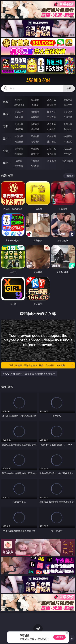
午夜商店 (35, 161)
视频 (5, 114)
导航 (5, 163)
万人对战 (51, 100)
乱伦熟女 (51, 129)
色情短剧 (35, 166)
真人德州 (35, 100)
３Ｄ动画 (68, 112)
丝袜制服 (35, 117)
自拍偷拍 (35, 112)
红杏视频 (19, 166)
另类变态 (68, 129)
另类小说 (35, 154)
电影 (5, 126)
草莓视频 (51, 161)
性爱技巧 (68, 154)
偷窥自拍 (19, 136)
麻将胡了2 (19, 105)
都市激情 (19, 149)
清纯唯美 (35, 142)
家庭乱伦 (35, 149)
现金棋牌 (51, 105)
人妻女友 (51, 149)
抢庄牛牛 (68, 105)
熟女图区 (51, 142)
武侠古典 (68, 149)
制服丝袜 (19, 129)
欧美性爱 (68, 124)
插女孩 (19, 161)
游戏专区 (68, 100)
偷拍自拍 (35, 124)
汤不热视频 (68, 161)
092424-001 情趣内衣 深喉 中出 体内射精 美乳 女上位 (29, 374)
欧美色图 (51, 136)
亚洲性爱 (19, 124)
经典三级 (35, 129)
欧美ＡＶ (51, 112)
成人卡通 (51, 124)
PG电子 (19, 100)
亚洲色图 (35, 136)
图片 (5, 139)
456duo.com (38, 81)
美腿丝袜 (19, 142)
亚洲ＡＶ (19, 112)
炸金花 (35, 105)
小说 (5, 151)
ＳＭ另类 (68, 117)
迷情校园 (19, 154)
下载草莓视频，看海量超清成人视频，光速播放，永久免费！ (41, 365)
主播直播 (51, 117)
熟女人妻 (19, 117)
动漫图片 (68, 136)
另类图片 (68, 142)
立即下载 (59, 637)
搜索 (69, 88)
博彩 (5, 102)
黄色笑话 (51, 154)
